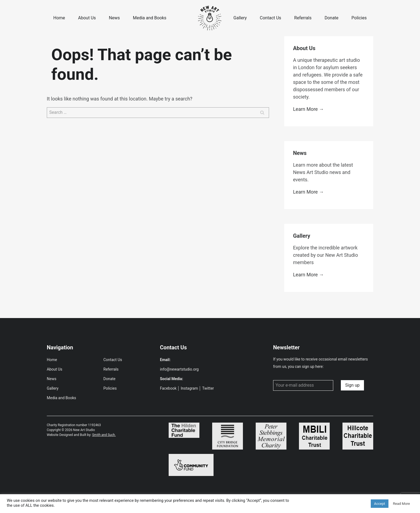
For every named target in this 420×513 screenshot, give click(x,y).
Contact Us (271, 18)
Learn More (305, 109)
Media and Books (149, 18)
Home (59, 18)
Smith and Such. (104, 435)
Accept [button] (380, 504)
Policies (359, 18)
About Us (87, 18)
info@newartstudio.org (179, 369)
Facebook (168, 388)
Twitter (208, 388)
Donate (331, 18)
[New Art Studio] (210, 18)
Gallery (240, 18)
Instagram (189, 388)
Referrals (303, 18)
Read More (402, 504)
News (114, 18)
